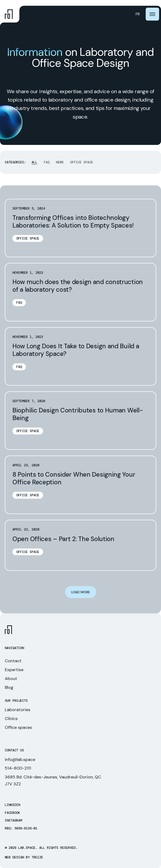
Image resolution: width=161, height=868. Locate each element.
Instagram (13, 820)
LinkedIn (12, 805)
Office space (82, 162)
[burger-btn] (152, 14)
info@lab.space (20, 759)
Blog (9, 687)
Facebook (12, 813)
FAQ (47, 162)
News (60, 162)
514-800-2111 (18, 768)
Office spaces (18, 727)
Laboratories (18, 710)
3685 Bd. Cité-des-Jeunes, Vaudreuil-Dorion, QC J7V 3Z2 (53, 780)
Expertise (14, 670)
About (11, 679)
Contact (13, 661)
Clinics (11, 719)
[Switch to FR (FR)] (138, 14)
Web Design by (24, 857)
